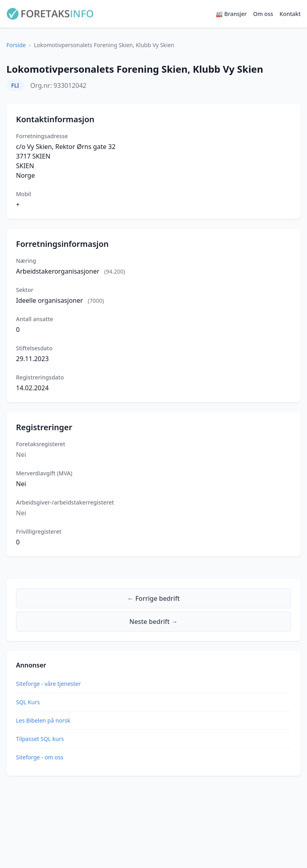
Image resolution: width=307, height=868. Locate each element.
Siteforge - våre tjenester (48, 684)
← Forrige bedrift (153, 598)
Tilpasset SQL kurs (40, 739)
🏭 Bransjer (231, 14)
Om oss (263, 14)
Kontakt (290, 14)
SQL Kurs (28, 702)
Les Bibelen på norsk (43, 720)
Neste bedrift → (154, 622)
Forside (16, 45)
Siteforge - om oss (40, 757)
